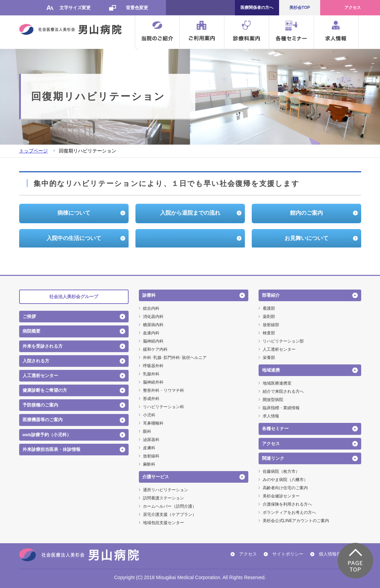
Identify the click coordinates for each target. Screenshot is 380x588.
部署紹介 (271, 295)
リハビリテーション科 (163, 407)
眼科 (147, 431)
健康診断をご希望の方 (45, 390)
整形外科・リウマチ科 (163, 390)
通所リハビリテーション (166, 490)
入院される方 (36, 361)
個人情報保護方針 (337, 554)
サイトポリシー (288, 554)
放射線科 (151, 456)
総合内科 (151, 308)
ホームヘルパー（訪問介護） (170, 506)
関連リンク (273, 458)
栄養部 (269, 358)
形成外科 (151, 399)
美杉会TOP (300, 8)
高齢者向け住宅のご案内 (285, 488)
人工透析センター (40, 376)
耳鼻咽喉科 (153, 423)
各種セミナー (275, 429)
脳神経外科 (153, 382)
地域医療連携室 (277, 383)
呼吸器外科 (153, 366)
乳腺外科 (151, 374)
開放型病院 (273, 400)
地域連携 (271, 370)
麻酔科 (149, 464)
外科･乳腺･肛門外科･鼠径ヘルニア (175, 358)
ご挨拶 (29, 316)
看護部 (269, 308)
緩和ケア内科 (155, 349)
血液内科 (151, 333)
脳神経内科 (153, 341)
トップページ (34, 151)
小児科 (149, 415)
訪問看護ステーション (163, 498)
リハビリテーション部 (283, 341)
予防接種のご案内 (40, 405)
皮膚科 (149, 448)
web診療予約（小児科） (47, 435)
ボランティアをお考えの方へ (289, 512)
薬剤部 (269, 317)
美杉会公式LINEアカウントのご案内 (296, 521)
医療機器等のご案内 (43, 420)
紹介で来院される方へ (283, 391)
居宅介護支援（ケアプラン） (170, 514)
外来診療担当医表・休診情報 (51, 449)
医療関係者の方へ (257, 8)
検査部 (269, 333)
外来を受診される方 (43, 346)
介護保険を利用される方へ (287, 504)
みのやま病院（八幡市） (285, 480)
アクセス (353, 8)
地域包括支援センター (163, 523)
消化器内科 (153, 317)
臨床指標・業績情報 (281, 408)
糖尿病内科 (153, 325)
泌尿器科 (151, 440)
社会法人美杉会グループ (74, 297)
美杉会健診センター (281, 496)
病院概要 (31, 331)
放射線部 (271, 325)
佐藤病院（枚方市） (281, 471)
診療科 (149, 295)
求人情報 (271, 416)
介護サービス (156, 477)
